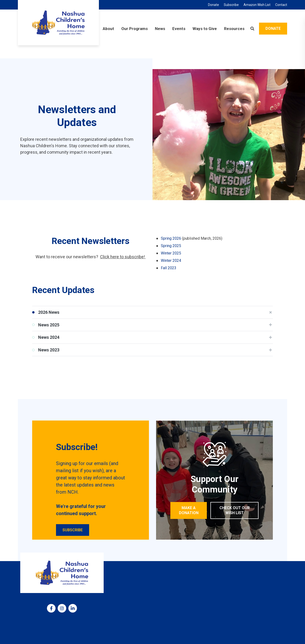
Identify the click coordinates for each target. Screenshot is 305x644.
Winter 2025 (171, 253)
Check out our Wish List (235, 510)
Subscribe (73, 530)
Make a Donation (189, 510)
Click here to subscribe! (123, 257)
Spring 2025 (171, 246)
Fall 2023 (169, 268)
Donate (273, 28)
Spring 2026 (171, 238)
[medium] (51, 608)
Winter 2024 (171, 261)
